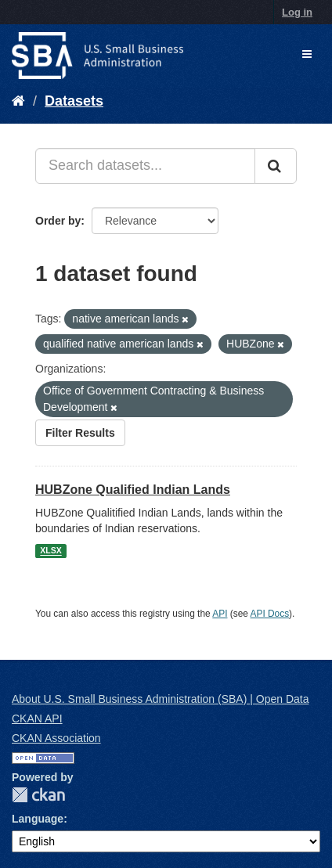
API (220, 614)
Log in (297, 12)
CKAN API (37, 719)
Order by (58, 221)
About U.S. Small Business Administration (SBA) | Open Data (160, 699)
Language (38, 819)
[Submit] (276, 166)
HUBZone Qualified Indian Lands (133, 490)
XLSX (51, 551)
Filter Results (80, 433)
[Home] (18, 101)
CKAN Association (56, 738)
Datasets (74, 101)
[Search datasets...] (145, 166)
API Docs (270, 614)
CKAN (38, 795)
